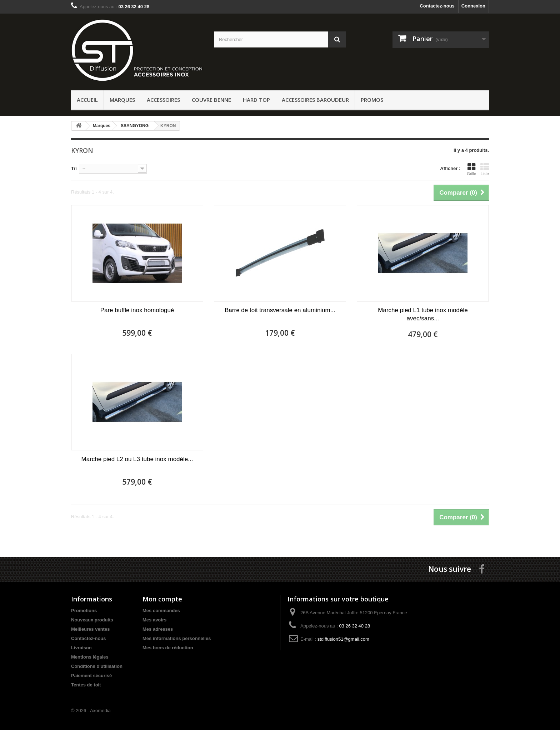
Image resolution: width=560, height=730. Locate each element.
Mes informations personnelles (177, 638)
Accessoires (163, 100)
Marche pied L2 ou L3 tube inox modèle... (137, 459)
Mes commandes (161, 611)
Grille (471, 169)
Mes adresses (158, 629)
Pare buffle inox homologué (137, 310)
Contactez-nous (437, 6)
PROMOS (372, 100)
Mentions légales (90, 657)
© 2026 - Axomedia (91, 711)
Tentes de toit (86, 685)
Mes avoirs (154, 620)
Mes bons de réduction (168, 648)
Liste (485, 169)
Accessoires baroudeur (315, 100)
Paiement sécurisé (91, 676)
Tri (74, 168)
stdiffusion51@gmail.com (343, 639)
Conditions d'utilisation (97, 666)
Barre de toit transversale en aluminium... (280, 310)
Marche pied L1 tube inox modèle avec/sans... (423, 314)
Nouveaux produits (92, 620)
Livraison (81, 648)
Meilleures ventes (90, 629)
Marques (122, 100)
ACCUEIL (87, 100)
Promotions (84, 611)
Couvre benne (211, 100)
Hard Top (256, 100)
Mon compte (162, 599)
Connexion (473, 6)
